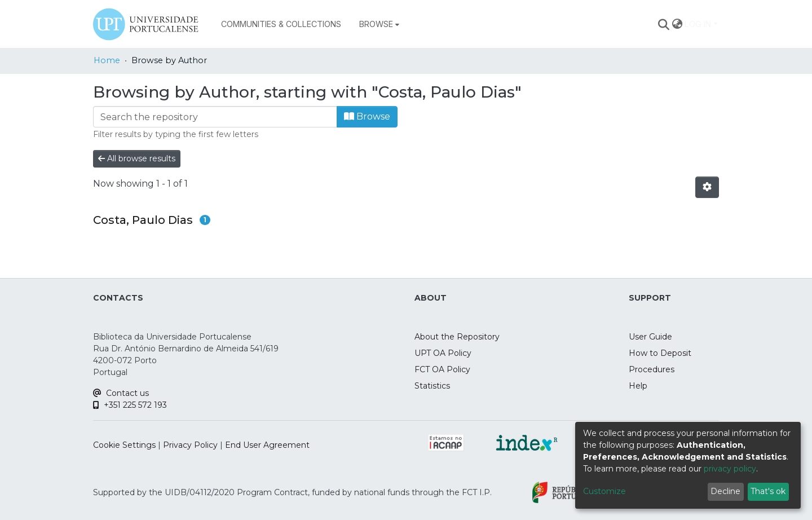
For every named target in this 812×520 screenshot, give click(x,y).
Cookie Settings (124, 445)
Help (638, 386)
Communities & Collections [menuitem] (281, 24)
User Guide (650, 337)
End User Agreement (267, 445)
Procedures (652, 369)
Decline (725, 491)
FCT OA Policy (442, 369)
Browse (367, 116)
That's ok (768, 491)
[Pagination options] (707, 187)
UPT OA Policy (443, 353)
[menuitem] (379, 24)
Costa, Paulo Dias (143, 220)
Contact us (121, 393)
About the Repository (457, 337)
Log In (698, 24)
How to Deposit (660, 353)
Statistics (432, 386)
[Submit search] (664, 24)
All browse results (137, 158)
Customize (604, 491)
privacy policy (730, 469)
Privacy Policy (190, 445)
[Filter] (215, 117)
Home (107, 60)
